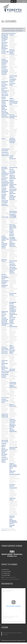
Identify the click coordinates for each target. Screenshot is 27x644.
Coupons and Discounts (9, 31)
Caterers (4, 139)
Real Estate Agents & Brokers (12, 352)
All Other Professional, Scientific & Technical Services (5, 62)
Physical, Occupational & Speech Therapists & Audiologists (13, 308)
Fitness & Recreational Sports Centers (5, 348)
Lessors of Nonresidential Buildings (13, 116)
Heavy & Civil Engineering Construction (5, 416)
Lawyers (11, 98)
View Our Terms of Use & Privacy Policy (10, 579)
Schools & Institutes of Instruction (13, 421)
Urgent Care (12, 498)
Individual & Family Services (5, 460)
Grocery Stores (5, 398)
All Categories (19, 31)
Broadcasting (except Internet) (5, 102)
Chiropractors (5, 152)
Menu (24, 1)
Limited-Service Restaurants (13, 157)
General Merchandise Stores (5, 368)
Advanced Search (11, 29)
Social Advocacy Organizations (13, 430)
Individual (4, 457)
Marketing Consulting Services (12, 172)
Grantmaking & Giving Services (5, 376)
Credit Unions (5, 217)
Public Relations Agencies (12, 347)
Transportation (13, 488)
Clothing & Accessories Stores (4, 169)
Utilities (11, 500)
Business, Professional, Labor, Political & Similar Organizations (5, 114)
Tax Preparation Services (12, 471)
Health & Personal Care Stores (5, 401)
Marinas (12, 169)
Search (4, 29)
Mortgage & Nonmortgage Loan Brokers (13, 216)
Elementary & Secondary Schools (5, 282)
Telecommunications (15, 474)
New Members (20, 29)
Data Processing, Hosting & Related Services (4, 245)
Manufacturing (13, 168)
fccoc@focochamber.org (10, 577)
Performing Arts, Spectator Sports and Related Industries (13, 270)
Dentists (4, 274)
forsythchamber (19, 621)
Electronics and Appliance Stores (5, 278)
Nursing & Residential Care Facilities (13, 239)
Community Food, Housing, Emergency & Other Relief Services (5, 184)
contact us (4, 530)
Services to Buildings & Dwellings (13, 425)
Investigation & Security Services (13, 81)
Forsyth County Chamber (8, 621)
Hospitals (4, 443)
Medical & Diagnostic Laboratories (13, 177)
